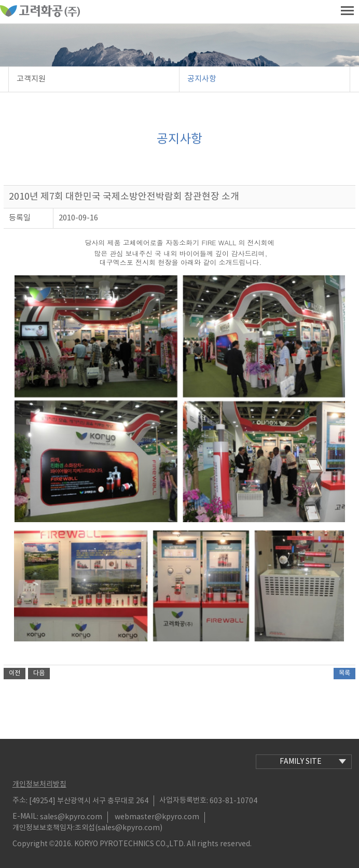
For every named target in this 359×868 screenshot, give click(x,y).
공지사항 (202, 79)
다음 (39, 673)
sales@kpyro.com (71, 817)
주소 (19, 801)
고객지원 (31, 79)
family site (313, 762)
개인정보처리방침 (39, 785)
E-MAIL (25, 817)
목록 (344, 673)
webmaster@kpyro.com (157, 817)
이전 (15, 673)
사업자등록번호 (183, 801)
